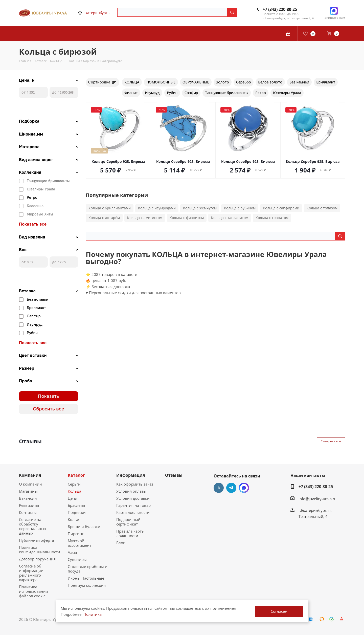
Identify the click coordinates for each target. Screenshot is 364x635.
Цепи (73, 498)
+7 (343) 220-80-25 (280, 9)
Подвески (77, 512)
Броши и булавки (84, 527)
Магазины (28, 491)
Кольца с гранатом (272, 218)
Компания (30, 475)
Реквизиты (29, 505)
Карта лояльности (133, 512)
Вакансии (28, 498)
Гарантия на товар (133, 505)
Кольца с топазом (322, 208)
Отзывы (174, 475)
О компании (30, 484)
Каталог (76, 475)
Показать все (33, 224)
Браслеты (76, 505)
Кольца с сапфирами (281, 208)
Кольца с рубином (240, 208)
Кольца (74, 491)
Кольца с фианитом (187, 218)
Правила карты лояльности (130, 533)
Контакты (28, 512)
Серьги (74, 484)
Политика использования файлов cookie (33, 591)
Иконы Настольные (86, 578)
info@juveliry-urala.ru (317, 499)
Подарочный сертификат (128, 522)
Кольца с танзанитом (230, 218)
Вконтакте (219, 488)
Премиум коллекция (87, 585)
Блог (120, 543)
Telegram (231, 488)
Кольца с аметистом (145, 218)
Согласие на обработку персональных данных (33, 526)
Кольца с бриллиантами (110, 208)
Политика (93, 614)
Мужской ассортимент (79, 543)
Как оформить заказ (135, 484)
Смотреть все (331, 441)
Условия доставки (133, 498)
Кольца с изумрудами (157, 208)
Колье (73, 519)
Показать (49, 396)
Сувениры (77, 559)
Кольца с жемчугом (200, 208)
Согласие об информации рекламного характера (31, 573)
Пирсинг (76, 534)
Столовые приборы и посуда (88, 569)
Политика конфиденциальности (40, 550)
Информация (131, 475)
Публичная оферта (36, 540)
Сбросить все (49, 409)
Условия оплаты (131, 491)
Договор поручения (37, 559)
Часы (72, 552)
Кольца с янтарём (104, 218)
